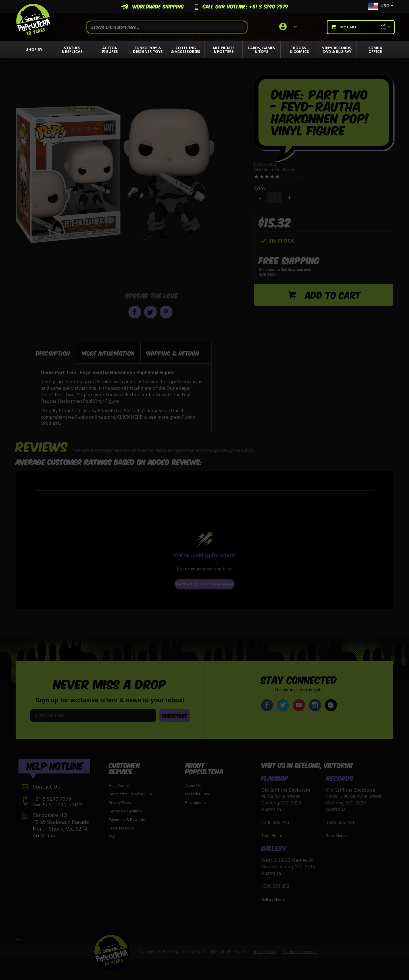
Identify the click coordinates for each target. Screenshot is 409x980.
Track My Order (122, 828)
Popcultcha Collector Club (130, 794)
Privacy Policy (120, 802)
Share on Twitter (150, 312)
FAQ (112, 837)
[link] (287, 27)
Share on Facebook (135, 312)
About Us (193, 785)
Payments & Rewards (127, 820)
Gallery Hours (273, 899)
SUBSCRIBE (175, 715)
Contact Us (46, 787)
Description (53, 353)
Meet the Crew (198, 794)
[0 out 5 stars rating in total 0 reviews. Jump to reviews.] (280, 177)
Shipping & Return (173, 353)
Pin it (166, 312)
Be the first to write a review (204, 584)
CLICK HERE (130, 417)
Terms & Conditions (126, 811)
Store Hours (272, 835)
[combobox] (167, 27)
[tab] (46, 353)
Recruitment (196, 802)
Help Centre (119, 785)
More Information (108, 353)
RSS (19, 939)
